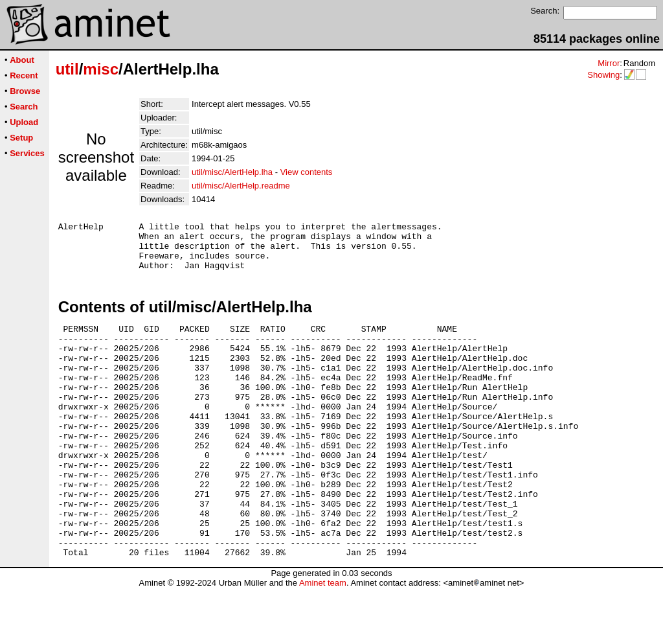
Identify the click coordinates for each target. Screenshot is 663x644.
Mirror (609, 63)
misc (101, 69)
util (67, 69)
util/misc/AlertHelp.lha (232, 172)
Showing (603, 75)
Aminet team (323, 639)
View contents (307, 172)
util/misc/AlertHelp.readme (241, 186)
